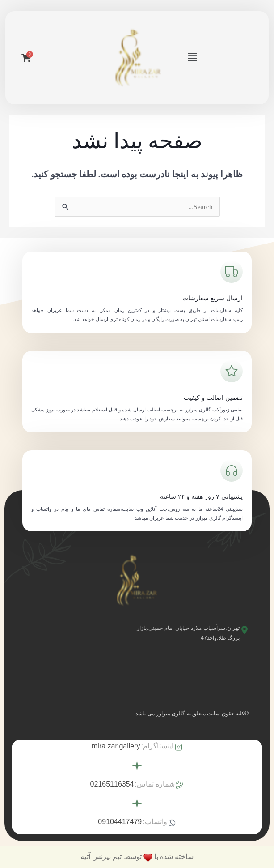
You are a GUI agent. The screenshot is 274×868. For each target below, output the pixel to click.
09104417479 (120, 822)
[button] (192, 58)
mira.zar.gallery (116, 746)
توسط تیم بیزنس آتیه (111, 857)
